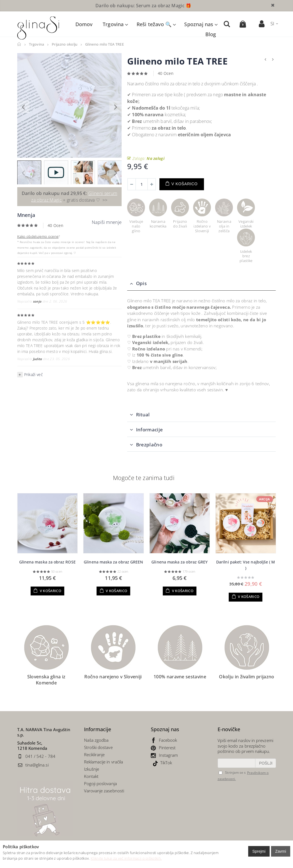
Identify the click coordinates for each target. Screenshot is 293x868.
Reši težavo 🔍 (154, 24)
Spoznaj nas (199, 24)
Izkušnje (92, 769)
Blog (210, 34)
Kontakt (91, 776)
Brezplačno (149, 444)
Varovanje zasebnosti (104, 790)
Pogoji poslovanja (100, 783)
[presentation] (23, 107)
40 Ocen (55, 225)
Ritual (143, 414)
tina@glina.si (37, 765)
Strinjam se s (232, 772)
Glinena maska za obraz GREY (179, 562)
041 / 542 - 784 (40, 756)
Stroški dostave (98, 747)
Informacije (150, 429)
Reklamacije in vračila (104, 761)
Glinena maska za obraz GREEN (113, 562)
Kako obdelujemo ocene (38, 236)
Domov (19, 44)
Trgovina (113, 24)
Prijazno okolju (65, 44)
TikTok (166, 762)
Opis (141, 283)
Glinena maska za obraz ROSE (47, 562)
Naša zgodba (96, 740)
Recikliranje (95, 754)
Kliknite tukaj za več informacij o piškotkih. (126, 858)
